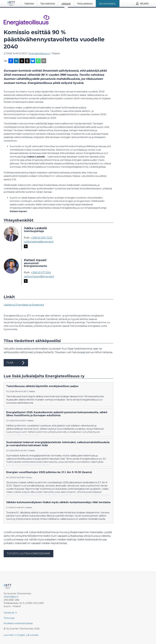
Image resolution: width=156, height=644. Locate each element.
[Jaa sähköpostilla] (44, 61)
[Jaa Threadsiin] (27, 61)
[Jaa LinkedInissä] (16, 61)
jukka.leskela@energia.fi (39, 242)
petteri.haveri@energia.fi (39, 277)
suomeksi (9, 635)
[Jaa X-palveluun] (22, 61)
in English (20, 635)
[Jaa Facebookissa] (11, 61)
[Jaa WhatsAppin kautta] (38, 61)
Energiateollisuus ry (39, 53)
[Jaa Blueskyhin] (33, 61)
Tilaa (16, 363)
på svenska (32, 635)
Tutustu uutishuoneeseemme (28, 554)
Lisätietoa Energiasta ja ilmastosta (24, 305)
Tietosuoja (9, 618)
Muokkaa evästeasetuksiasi (18, 623)
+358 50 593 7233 (42, 238)
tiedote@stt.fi (11, 597)
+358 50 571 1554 (41, 273)
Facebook (9, 613)
